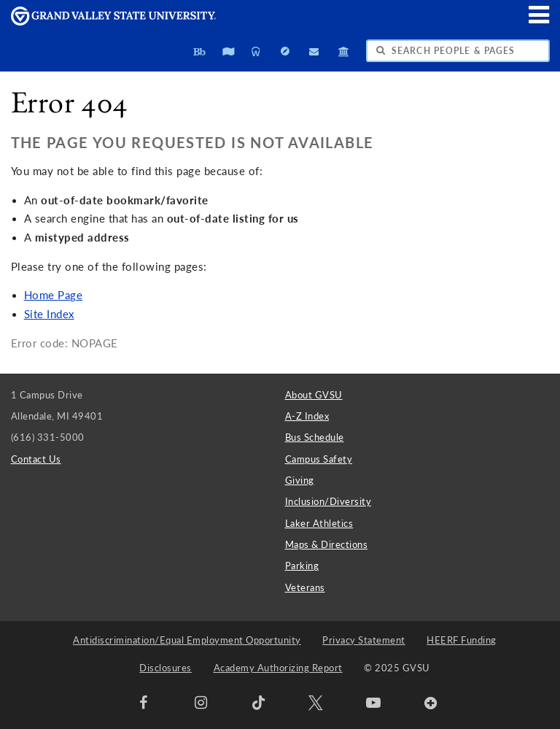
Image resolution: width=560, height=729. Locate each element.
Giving (300, 480)
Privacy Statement (364, 640)
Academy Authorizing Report (278, 668)
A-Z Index (307, 416)
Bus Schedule (315, 437)
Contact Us (36, 459)
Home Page (54, 295)
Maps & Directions (327, 544)
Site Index (49, 314)
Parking (302, 566)
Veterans (305, 587)
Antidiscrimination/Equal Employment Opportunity (187, 640)
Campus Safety (319, 459)
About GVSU (314, 395)
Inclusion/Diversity (328, 501)
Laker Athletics (319, 523)
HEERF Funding (462, 640)
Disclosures (166, 668)
